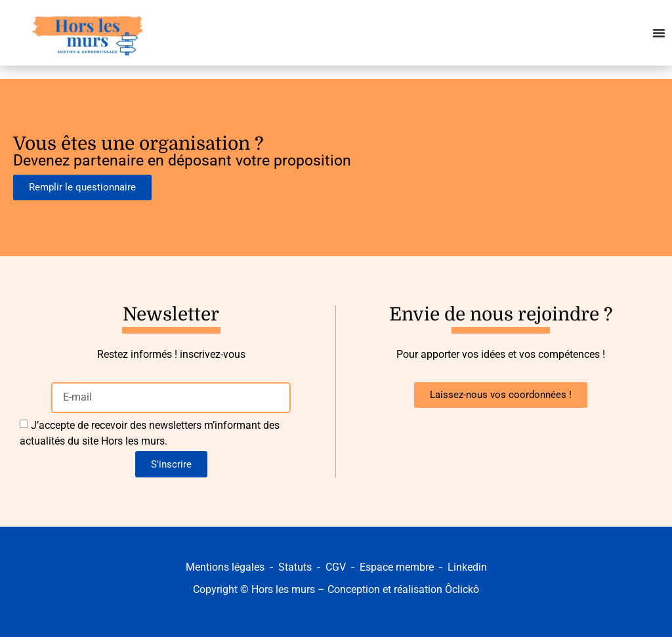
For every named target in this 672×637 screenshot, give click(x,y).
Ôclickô (462, 589)
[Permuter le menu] (659, 33)
